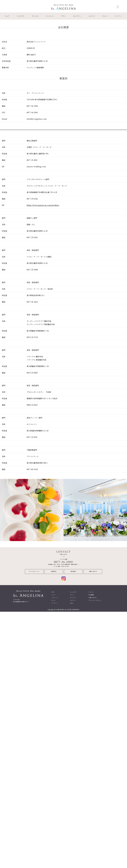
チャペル (35, 16)
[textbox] (12, 42)
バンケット (50, 16)
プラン (63, 16)
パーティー (118, 16)
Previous (3, 510)
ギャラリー (77, 16)
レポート (92, 16)
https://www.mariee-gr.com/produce (43, 205)
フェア (7, 16)
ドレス (105, 16)
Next (124, 510)
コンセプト (21, 16)
